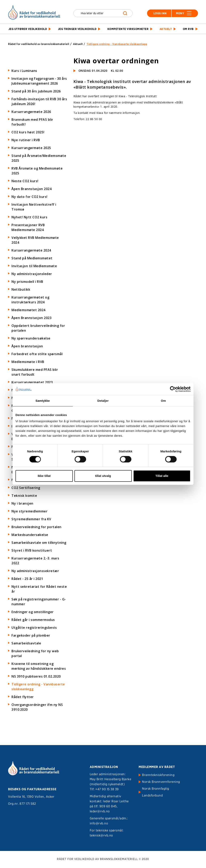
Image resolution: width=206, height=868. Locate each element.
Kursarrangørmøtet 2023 (32, 382)
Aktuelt (166, 29)
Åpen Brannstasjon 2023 (31, 318)
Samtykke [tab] (43, 401)
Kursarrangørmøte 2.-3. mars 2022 (35, 561)
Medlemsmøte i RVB (28, 362)
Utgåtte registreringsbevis (34, 628)
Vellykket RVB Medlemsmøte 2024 (35, 240)
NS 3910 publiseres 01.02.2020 (36, 676)
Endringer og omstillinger (33, 612)
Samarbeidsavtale (26, 643)
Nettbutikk (21, 289)
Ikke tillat (44, 476)
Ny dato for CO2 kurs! (29, 197)
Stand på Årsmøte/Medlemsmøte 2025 (39, 158)
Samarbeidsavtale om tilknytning (39, 543)
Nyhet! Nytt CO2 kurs (29, 217)
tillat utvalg (103, 476)
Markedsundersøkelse (30, 535)
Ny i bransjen (22, 503)
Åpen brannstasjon (27, 346)
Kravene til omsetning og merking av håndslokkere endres (39, 666)
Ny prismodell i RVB (27, 282)
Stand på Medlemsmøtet (32, 258)
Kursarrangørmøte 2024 (31, 250)
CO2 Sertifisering (26, 488)
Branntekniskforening (158, 775)
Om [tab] (163, 401)
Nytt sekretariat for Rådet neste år (39, 589)
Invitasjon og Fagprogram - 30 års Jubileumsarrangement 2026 (39, 81)
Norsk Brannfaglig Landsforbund (156, 792)
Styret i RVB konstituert (32, 550)
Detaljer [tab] (103, 401)
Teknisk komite (24, 496)
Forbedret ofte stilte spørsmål (37, 354)
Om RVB (188, 29)
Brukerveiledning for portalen (37, 527)
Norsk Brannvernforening (161, 782)
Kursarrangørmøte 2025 (31, 148)
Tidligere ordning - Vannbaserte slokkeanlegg (38, 687)
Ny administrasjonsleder (32, 274)
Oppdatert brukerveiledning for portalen (38, 328)
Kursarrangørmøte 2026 (31, 112)
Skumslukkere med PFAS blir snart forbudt (35, 372)
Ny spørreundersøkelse (31, 338)
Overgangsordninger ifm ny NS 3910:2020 (37, 707)
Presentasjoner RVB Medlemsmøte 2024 (28, 227)
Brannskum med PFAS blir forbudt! (32, 122)
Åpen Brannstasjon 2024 (31, 189)
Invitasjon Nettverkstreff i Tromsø (34, 207)
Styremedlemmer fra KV (31, 519)
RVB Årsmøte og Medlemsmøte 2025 (37, 171)
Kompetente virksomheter (128, 29)
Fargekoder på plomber (31, 635)
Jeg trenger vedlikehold (77, 29)
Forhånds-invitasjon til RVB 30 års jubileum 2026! (39, 101)
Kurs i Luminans (24, 71)
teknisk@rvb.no (101, 835)
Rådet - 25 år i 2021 (27, 579)
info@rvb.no (99, 823)
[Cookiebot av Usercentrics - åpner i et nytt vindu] (173, 389)
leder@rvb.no (100, 811)
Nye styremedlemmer (29, 511)
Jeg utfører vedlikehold (28, 29)
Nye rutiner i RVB (26, 140)
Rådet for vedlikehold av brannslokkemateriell (39, 44)
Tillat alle (162, 476)
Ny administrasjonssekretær (35, 571)
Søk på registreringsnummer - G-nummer (39, 602)
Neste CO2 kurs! (25, 181)
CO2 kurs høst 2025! (28, 132)
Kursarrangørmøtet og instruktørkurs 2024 (30, 300)
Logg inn (160, 13)
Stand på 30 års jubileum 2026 (36, 91)
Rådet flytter (23, 697)
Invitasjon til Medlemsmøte (34, 266)
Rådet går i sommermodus (33, 620)
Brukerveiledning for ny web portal (35, 653)
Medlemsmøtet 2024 (28, 310)
